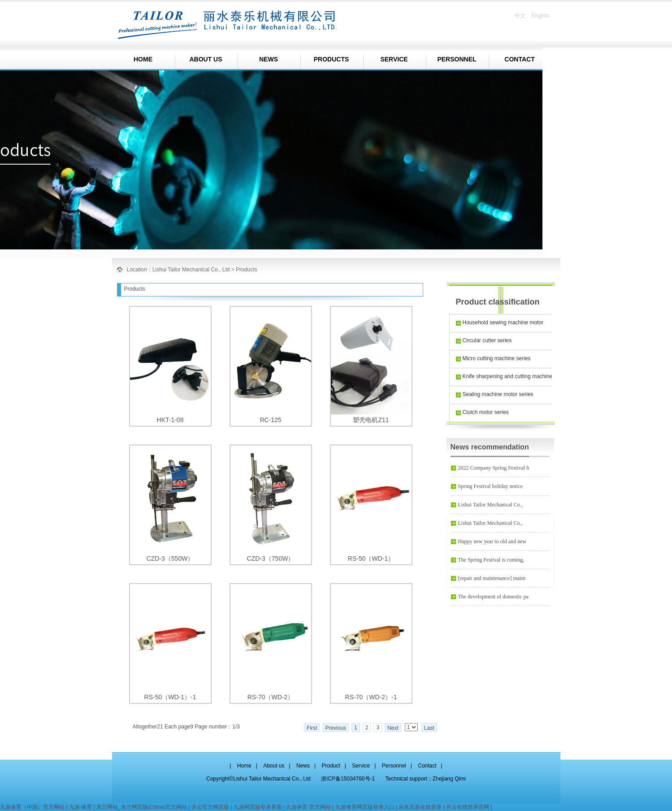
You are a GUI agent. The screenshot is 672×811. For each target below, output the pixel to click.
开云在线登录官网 (468, 807)
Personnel (394, 766)
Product (331, 766)
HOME (143, 59)
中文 (520, 16)
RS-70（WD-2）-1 (371, 697)
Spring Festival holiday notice (490, 486)
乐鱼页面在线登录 (420, 807)
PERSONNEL (457, 59)
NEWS (269, 59)
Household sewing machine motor (503, 323)
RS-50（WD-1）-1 (170, 697)
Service (361, 766)
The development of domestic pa (493, 597)
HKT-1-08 (170, 420)
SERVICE (394, 59)
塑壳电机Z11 (371, 420)
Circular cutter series (487, 340)
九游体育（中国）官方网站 (32, 807)
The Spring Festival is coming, (491, 560)
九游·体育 (80, 807)
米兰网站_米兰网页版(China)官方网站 (142, 807)
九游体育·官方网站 (308, 807)
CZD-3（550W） (170, 558)
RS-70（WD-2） (271, 697)
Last (429, 728)
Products (246, 270)
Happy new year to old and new (492, 541)
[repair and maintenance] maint (492, 578)
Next (393, 728)
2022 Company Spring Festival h (494, 468)
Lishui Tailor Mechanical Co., (490, 505)
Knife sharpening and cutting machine (508, 376)
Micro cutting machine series (497, 358)
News (303, 766)
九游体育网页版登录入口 (365, 807)
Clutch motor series (486, 412)
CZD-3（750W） (271, 558)
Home (244, 766)
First (312, 728)
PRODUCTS (332, 59)
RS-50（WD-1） (371, 558)
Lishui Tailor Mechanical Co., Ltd (191, 270)
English (540, 16)
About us (274, 766)
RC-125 (270, 420)
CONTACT (519, 59)
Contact (427, 766)
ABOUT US (206, 59)
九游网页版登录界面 (258, 807)
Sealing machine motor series (498, 394)
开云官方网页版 (210, 807)
